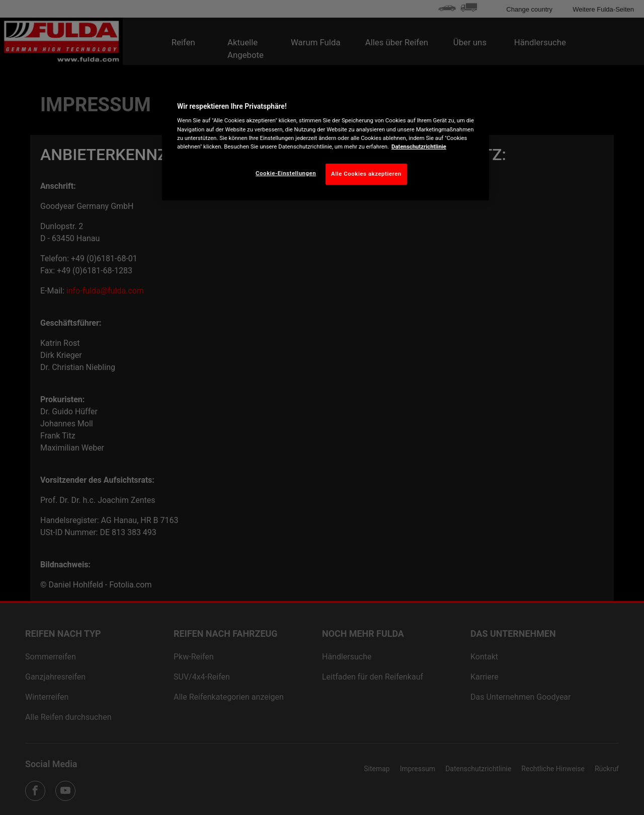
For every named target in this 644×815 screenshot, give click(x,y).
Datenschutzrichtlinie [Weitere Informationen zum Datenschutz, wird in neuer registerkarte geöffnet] (419, 146)
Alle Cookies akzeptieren (366, 174)
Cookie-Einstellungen (286, 173)
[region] (326, 141)
